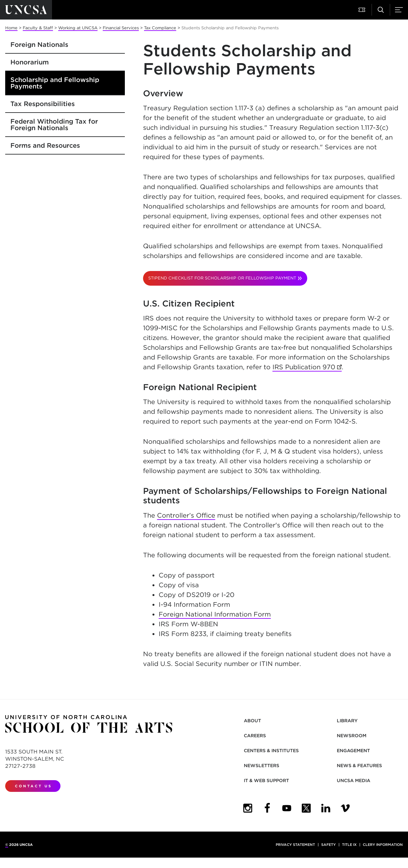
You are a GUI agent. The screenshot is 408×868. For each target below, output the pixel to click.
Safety (329, 845)
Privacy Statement (295, 845)
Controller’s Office (186, 515)
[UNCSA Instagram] (248, 808)
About (252, 721)
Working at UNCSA (78, 28)
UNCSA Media (354, 780)
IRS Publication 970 (307, 367)
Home (11, 28)
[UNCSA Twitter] (306, 808)
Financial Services (121, 28)
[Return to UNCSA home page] (26, 10)
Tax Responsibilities (43, 104)
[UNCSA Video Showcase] (345, 808)
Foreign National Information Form (215, 614)
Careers (255, 736)
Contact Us (33, 786)
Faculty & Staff (38, 28)
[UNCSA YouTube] (287, 808)
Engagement (353, 751)
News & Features (359, 766)
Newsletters (262, 766)
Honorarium (30, 62)
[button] (362, 10)
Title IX (349, 845)
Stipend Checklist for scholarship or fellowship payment (222, 278)
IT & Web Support (266, 780)
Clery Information (383, 845)
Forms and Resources (45, 145)
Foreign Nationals (39, 45)
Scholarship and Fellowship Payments (55, 83)
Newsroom (352, 736)
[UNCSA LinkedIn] (326, 808)
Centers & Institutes (271, 751)
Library (347, 721)
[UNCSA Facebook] (267, 808)
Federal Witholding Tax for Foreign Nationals (54, 125)
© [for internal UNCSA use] (7, 845)
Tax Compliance (160, 28)
